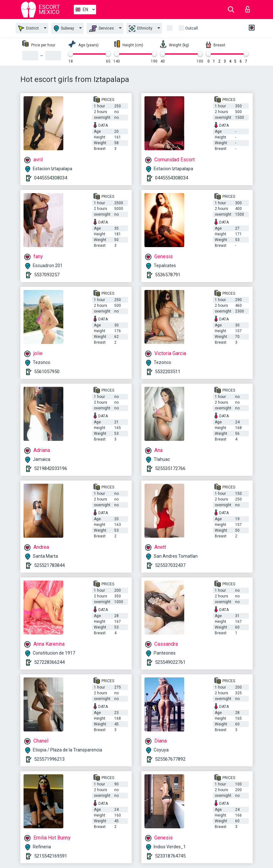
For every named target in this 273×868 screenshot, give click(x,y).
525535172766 (170, 468)
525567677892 (170, 759)
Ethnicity (141, 29)
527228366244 (49, 662)
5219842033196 (51, 468)
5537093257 (47, 275)
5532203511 (168, 372)
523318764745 (170, 856)
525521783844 (49, 565)
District (28, 28)
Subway (64, 28)
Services (101, 29)
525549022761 (170, 662)
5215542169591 (51, 856)
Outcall (192, 28)
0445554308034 (51, 178)
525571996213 (49, 759)
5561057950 (47, 372)
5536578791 (168, 275)
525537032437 (170, 565)
